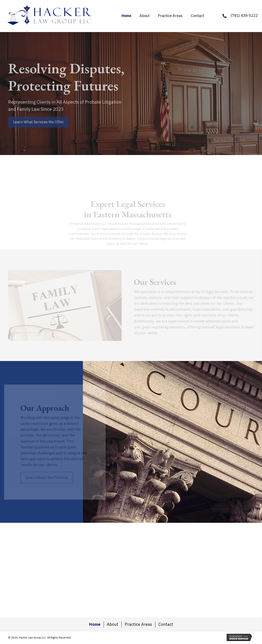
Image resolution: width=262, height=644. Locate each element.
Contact (166, 624)
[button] (38, 122)
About (113, 624)
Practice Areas (138, 624)
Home (95, 624)
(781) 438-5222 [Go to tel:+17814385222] (244, 15)
